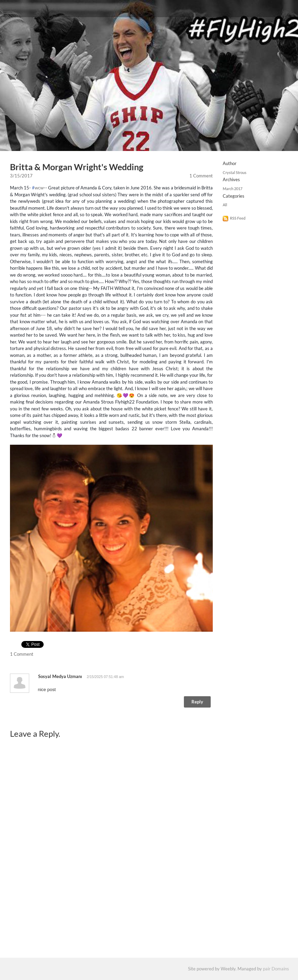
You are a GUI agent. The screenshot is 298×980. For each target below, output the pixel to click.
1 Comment (201, 176)
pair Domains (276, 969)
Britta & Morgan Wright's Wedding (77, 167)
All (225, 205)
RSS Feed (238, 218)
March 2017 (233, 189)
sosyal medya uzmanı (60, 676)
